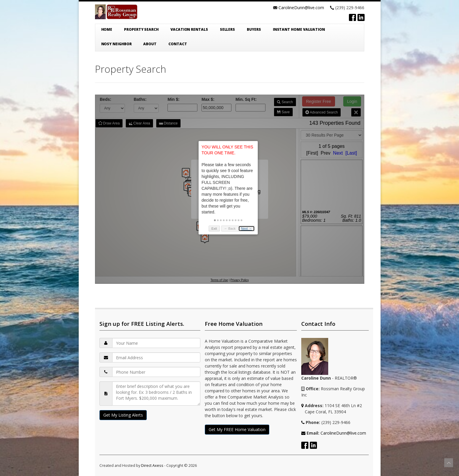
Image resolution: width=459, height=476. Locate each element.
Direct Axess (152, 465)
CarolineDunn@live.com (301, 8)
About (150, 44)
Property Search (141, 29)
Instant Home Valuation (299, 29)
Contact (178, 44)
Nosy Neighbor (116, 44)
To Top (449, 463)
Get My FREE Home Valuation (237, 429)
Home (107, 29)
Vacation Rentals (189, 29)
